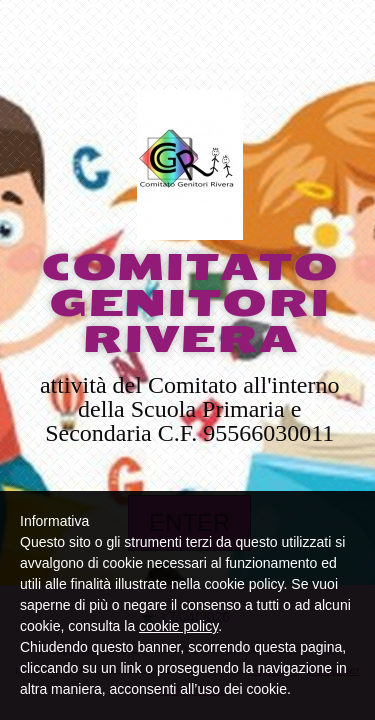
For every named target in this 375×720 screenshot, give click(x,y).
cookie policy (178, 626)
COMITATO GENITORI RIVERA (189, 304)
